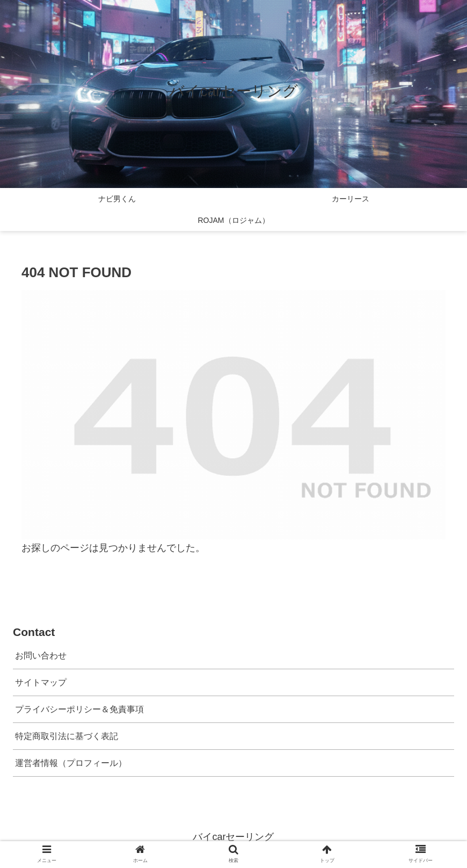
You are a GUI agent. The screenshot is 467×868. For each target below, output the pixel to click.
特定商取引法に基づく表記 (67, 736)
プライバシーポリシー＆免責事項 (79, 709)
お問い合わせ (41, 655)
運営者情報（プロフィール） (71, 763)
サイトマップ (41, 682)
